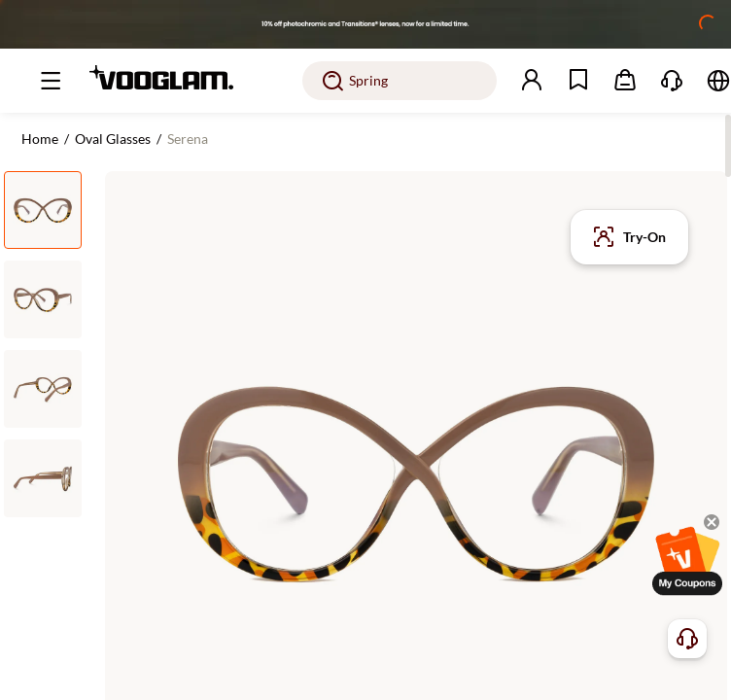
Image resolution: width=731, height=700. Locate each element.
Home (40, 139)
